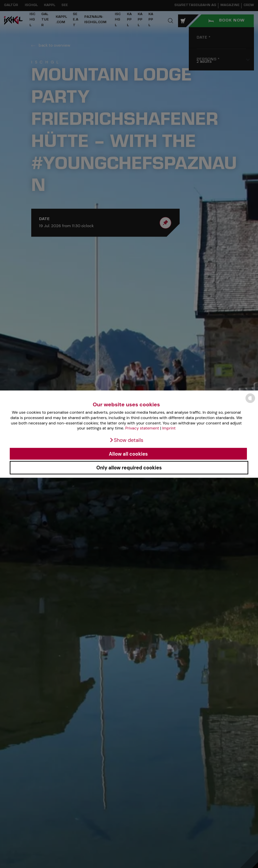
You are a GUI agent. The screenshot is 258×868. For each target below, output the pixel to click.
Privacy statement (142, 428)
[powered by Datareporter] (250, 402)
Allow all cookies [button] (128, 454)
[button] (126, 440)
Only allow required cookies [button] (129, 468)
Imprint (169, 428)
